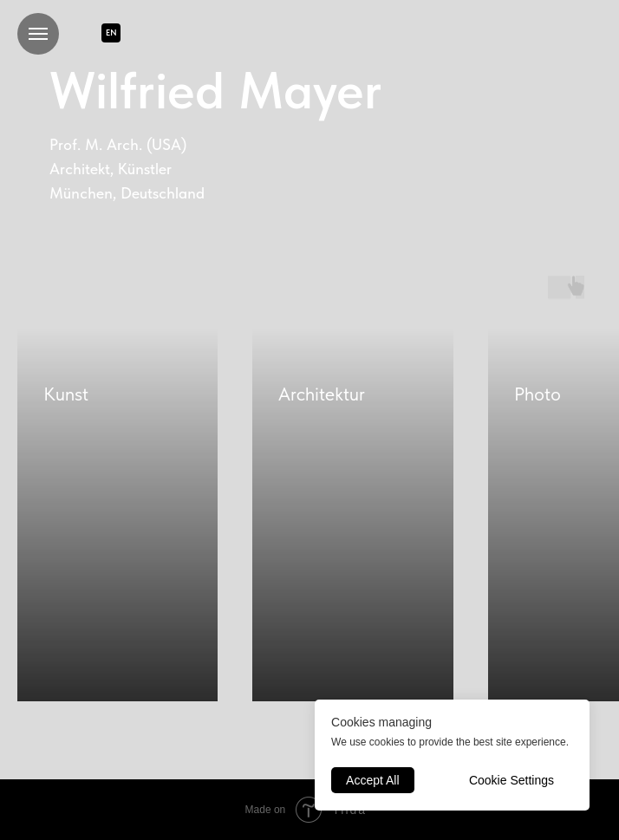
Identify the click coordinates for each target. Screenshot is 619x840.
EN (111, 32)
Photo (538, 394)
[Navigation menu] (38, 34)
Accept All (372, 780)
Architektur (322, 394)
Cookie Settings (511, 780)
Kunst (66, 394)
